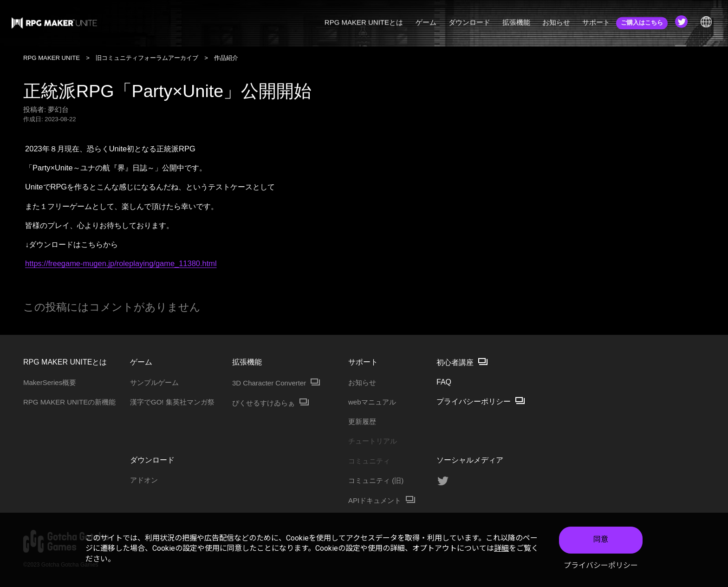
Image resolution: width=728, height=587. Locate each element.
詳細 (501, 549)
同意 (601, 540)
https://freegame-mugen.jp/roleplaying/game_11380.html (121, 263)
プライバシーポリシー (601, 566)
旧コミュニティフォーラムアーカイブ (147, 58)
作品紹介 (226, 58)
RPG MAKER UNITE (52, 58)
